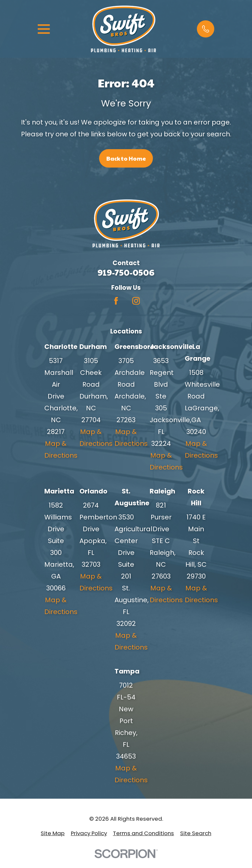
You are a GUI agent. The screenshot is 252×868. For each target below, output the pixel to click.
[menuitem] (53, 833)
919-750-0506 (126, 272)
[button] (205, 29)
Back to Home (126, 158)
